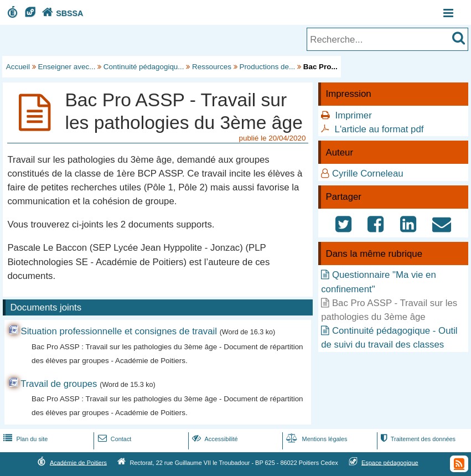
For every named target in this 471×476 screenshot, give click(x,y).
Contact (114, 439)
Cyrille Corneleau (368, 174)
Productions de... (267, 67)
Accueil (18, 67)
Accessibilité (214, 439)
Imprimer (354, 115)
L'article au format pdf (379, 129)
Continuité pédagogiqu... (144, 67)
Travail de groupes (59, 384)
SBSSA (61, 13)
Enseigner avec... (67, 67)
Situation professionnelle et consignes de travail (119, 331)
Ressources (212, 67)
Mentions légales (315, 439)
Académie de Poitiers (78, 462)
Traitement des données (417, 439)
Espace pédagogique (390, 462)
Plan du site (24, 439)
